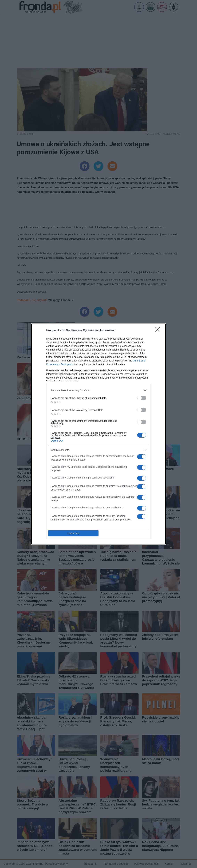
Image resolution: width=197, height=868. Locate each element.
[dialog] (98, 434)
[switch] (142, 398)
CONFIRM (73, 533)
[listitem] (98, 390)
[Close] (159, 330)
